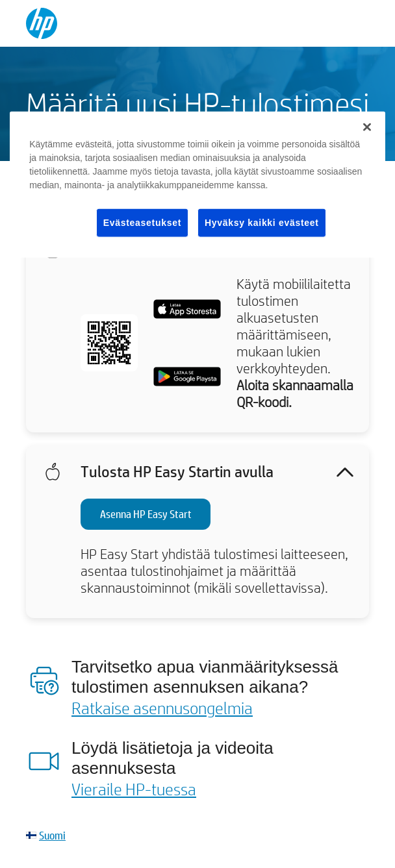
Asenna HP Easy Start (146, 514)
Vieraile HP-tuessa (134, 789)
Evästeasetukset (142, 222)
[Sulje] (367, 127)
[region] (197, 184)
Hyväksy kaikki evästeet (262, 222)
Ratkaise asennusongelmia (162, 708)
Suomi (52, 835)
